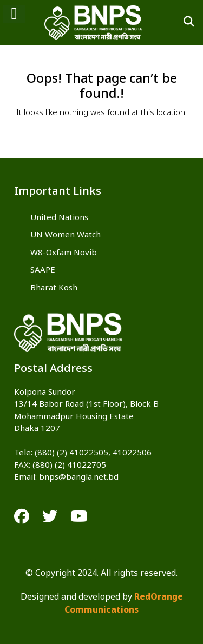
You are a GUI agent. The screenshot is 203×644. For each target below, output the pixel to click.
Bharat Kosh (54, 288)
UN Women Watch (66, 235)
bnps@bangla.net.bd (79, 477)
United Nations (59, 218)
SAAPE (43, 270)
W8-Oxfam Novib (64, 253)
